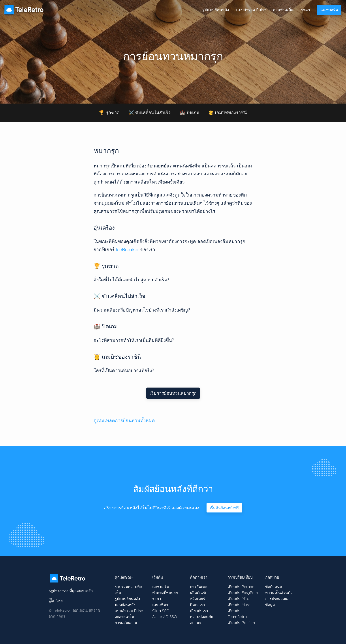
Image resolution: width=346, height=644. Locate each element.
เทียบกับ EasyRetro (244, 593)
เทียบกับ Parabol (241, 587)
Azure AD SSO (165, 617)
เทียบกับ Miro (238, 599)
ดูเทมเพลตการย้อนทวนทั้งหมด (124, 420)
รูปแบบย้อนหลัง (216, 10)
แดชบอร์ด (329, 10)
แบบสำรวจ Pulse (251, 10)
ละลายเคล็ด (283, 10)
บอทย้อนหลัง (125, 605)
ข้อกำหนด (274, 587)
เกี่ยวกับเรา (199, 611)
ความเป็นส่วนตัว (279, 593)
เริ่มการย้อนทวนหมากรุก (173, 393)
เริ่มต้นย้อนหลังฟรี (224, 508)
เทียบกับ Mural (239, 605)
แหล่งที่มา (160, 605)
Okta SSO (161, 611)
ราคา (305, 10)
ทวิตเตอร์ (197, 599)
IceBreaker (127, 249)
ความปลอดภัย (202, 617)
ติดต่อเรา (197, 605)
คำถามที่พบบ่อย (165, 593)
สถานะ (196, 623)
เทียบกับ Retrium (241, 623)
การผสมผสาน (126, 623)
